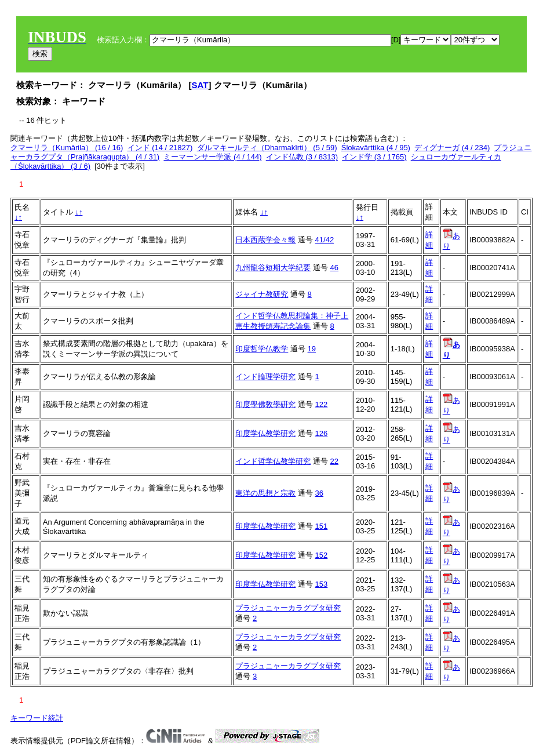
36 (319, 493)
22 (334, 461)
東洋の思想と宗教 (265, 493)
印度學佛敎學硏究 (265, 404)
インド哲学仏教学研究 (273, 461)
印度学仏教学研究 (265, 433)
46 (334, 268)
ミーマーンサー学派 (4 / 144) (212, 157)
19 (312, 349)
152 (322, 555)
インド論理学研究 (265, 377)
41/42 (325, 240)
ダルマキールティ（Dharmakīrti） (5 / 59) (267, 148)
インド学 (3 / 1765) (374, 157)
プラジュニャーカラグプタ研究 (288, 608)
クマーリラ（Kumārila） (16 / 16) (67, 148)
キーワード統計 (37, 718)
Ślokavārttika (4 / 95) (376, 148)
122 (322, 404)
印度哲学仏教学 (262, 349)
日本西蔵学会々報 (265, 240)
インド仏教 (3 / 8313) (302, 157)
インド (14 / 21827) (160, 148)
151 (322, 526)
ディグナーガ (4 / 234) (452, 148)
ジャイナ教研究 (262, 294)
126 (322, 433)
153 (322, 584)
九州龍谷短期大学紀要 (273, 268)
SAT (200, 85)
